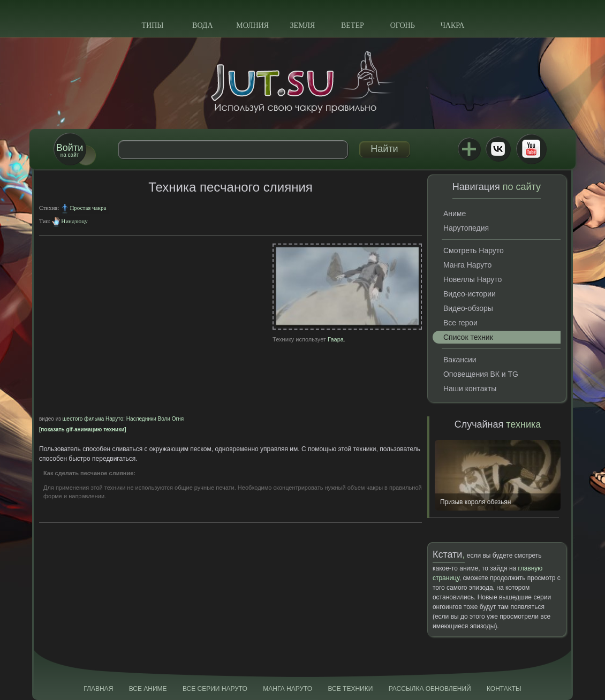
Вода (202, 25)
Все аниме (148, 689)
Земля (303, 25)
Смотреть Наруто (474, 250)
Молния (252, 25)
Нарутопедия (466, 228)
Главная (98, 689)
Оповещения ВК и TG (481, 374)
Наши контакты (470, 389)
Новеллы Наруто (472, 279)
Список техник (468, 337)
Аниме (455, 214)
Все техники (350, 689)
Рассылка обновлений (430, 689)
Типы (152, 25)
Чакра (453, 25)
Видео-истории (470, 294)
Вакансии (460, 360)
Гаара (336, 339)
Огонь (403, 25)
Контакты (504, 689)
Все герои (460, 323)
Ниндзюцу (74, 221)
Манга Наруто (467, 265)
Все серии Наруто (215, 689)
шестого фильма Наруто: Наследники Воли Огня (123, 419)
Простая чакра (88, 208)
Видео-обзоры (468, 308)
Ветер (353, 25)
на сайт (70, 150)
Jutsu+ (469, 149)
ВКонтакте (498, 149)
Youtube (531, 149)
